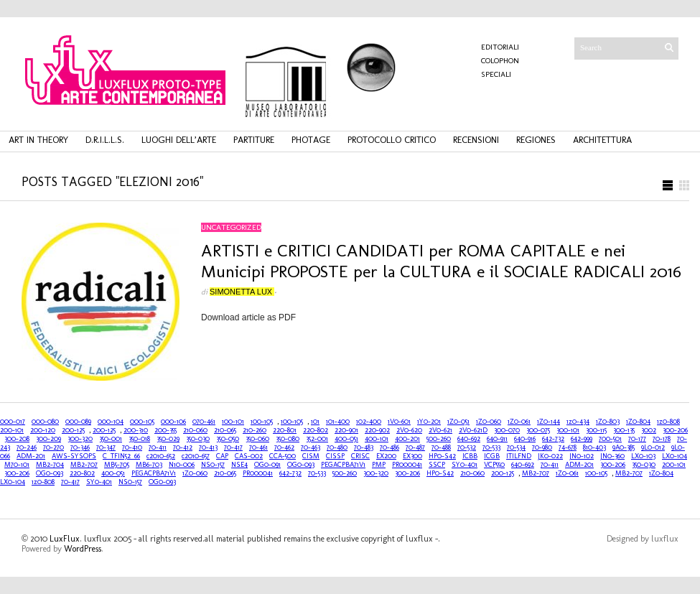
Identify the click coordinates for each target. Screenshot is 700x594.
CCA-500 (283, 456)
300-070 (507, 430)
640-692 (469, 439)
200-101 (12, 430)
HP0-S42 (442, 456)
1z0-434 (578, 422)
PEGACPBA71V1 (343, 465)
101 (315, 422)
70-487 (415, 447)
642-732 (553, 439)
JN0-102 (582, 456)
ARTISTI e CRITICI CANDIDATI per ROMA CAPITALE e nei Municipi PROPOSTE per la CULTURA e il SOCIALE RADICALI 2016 (441, 261)
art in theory (38, 140)
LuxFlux (65, 539)
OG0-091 (267, 465)
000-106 (173, 422)
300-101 (568, 430)
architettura (602, 140)
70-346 (80, 447)
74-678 (568, 447)
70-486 (389, 447)
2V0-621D (473, 430)
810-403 (594, 447)
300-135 (624, 430)
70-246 (27, 447)
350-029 (168, 439)
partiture (254, 140)
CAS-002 (249, 456)
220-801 (285, 430)
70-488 (441, 447)
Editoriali (500, 47)
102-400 (369, 422)
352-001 (317, 439)
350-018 (139, 439)
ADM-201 (31, 456)
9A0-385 (624, 447)
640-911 (497, 439)
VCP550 (494, 465)
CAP (222, 456)
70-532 (467, 447)
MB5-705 (117, 465)
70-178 (662, 439)
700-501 (610, 439)
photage (311, 140)
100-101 (233, 422)
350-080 (288, 439)
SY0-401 (465, 465)
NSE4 (239, 465)
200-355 (165, 430)
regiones (536, 140)
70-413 (208, 447)
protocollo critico (392, 140)
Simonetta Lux (242, 292)
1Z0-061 (519, 422)
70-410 (132, 447)
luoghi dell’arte (179, 140)
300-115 (596, 430)
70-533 (491, 447)
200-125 (73, 430)
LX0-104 (675, 456)
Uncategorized (231, 227)
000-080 (45, 422)
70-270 (53, 447)
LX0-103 (643, 456)
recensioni (476, 140)
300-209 (48, 439)
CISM (311, 456)
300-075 (538, 430)
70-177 (637, 439)
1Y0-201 (429, 422)
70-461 (258, 447)
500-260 (439, 439)
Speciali (496, 74)
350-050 (228, 439)
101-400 (338, 422)
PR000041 (407, 465)
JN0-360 (612, 456)
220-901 (346, 430)
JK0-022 (550, 456)
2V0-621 (440, 430)
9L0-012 (653, 447)
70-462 (284, 447)
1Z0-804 (638, 422)
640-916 (525, 439)
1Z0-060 (489, 422)
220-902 (377, 430)
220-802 (316, 430)
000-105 (142, 422)
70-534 (516, 447)
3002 (649, 430)
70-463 (311, 447)
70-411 (158, 447)
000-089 (78, 422)
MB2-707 (84, 465)
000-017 (13, 422)
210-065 (225, 430)
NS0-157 (213, 465)
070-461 (204, 422)
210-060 (195, 430)
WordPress (83, 549)
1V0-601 (399, 422)
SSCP (437, 465)
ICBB (470, 456)
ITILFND (519, 456)
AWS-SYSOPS (74, 456)
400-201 (407, 439)
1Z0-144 (549, 422)
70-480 (337, 447)
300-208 (17, 439)
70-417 (233, 447)
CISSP (335, 456)
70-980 (542, 447)
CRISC (360, 456)
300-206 (675, 430)
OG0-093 (301, 465)
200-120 (43, 430)
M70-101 (17, 465)
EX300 (412, 456)
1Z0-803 (608, 422)
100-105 (262, 422)
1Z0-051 (458, 422)
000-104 (111, 422)
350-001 (111, 439)
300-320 (80, 439)
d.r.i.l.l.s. (105, 140)
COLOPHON (500, 61)
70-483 (364, 447)
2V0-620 (409, 430)
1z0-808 (668, 422)
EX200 (386, 456)
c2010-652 (161, 456)
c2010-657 (196, 456)
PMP (379, 465)
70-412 (183, 447)
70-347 (106, 447)
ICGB (492, 456)
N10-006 (182, 465)
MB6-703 (149, 465)
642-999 (582, 439)
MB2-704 (50, 465)
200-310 (136, 430)
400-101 (377, 439)
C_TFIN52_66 (121, 456)
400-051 (346, 439)
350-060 (257, 439)
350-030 (198, 439)
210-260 (255, 430)
